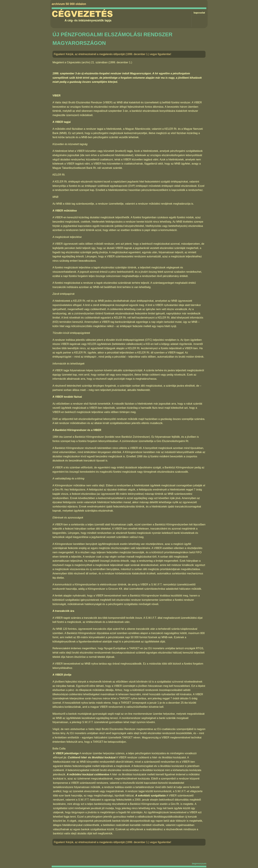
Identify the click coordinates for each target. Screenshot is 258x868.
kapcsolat (199, 13)
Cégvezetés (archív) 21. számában (87, 62)
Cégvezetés (82, 14)
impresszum (199, 863)
